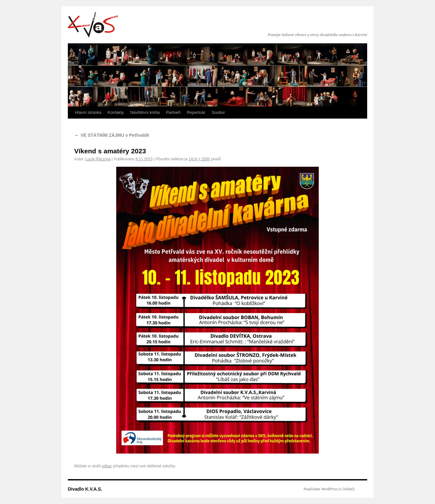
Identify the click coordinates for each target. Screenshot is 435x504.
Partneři (173, 112)
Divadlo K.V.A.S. (93, 25)
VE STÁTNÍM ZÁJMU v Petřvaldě (112, 135)
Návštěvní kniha (145, 112)
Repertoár (196, 112)
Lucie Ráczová (98, 159)
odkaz (107, 466)
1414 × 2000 (199, 159)
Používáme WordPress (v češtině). (329, 489)
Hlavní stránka (88, 112)
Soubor (218, 112)
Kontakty (116, 112)
